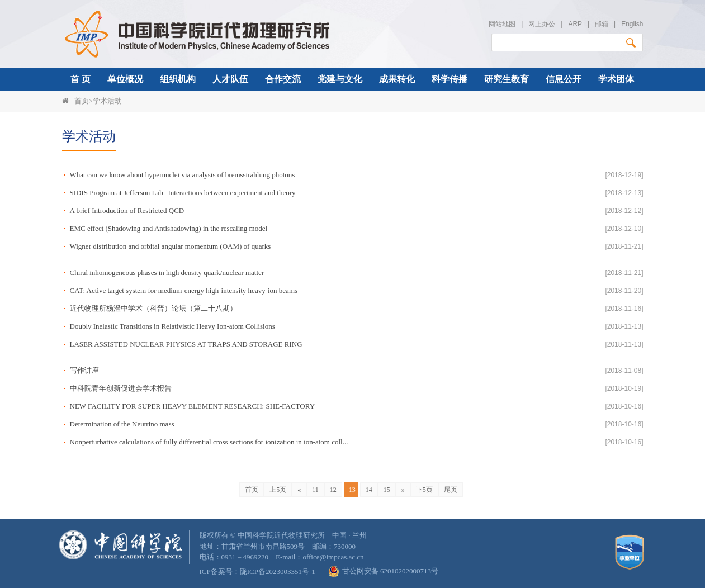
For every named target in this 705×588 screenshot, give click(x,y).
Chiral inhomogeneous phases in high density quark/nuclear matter (167, 272)
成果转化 (397, 79)
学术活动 (107, 101)
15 (387, 490)
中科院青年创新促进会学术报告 (121, 388)
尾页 (451, 490)
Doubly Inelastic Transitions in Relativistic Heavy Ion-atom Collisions (172, 326)
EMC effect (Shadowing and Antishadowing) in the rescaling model (169, 228)
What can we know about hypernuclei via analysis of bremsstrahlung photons (183, 175)
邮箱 (602, 24)
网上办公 (542, 24)
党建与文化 (340, 79)
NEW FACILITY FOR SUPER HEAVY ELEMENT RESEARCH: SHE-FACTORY (193, 406)
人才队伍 (230, 79)
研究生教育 (507, 79)
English (632, 24)
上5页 (278, 490)
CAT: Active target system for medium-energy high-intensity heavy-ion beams (184, 290)
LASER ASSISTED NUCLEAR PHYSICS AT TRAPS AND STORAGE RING (186, 344)
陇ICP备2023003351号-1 (278, 572)
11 (315, 490)
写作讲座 (84, 370)
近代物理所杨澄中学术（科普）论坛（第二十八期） (153, 308)
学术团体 (616, 79)
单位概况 (125, 79)
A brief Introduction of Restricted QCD (127, 210)
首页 (82, 101)
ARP (575, 24)
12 (333, 490)
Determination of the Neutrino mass (122, 424)
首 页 (81, 79)
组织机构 (178, 79)
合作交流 (283, 79)
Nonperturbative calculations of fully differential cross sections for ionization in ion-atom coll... (209, 442)
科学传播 (450, 79)
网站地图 (502, 24)
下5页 (424, 490)
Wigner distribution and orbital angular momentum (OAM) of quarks (171, 246)
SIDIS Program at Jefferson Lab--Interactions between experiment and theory (183, 193)
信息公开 (564, 79)
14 (369, 490)
